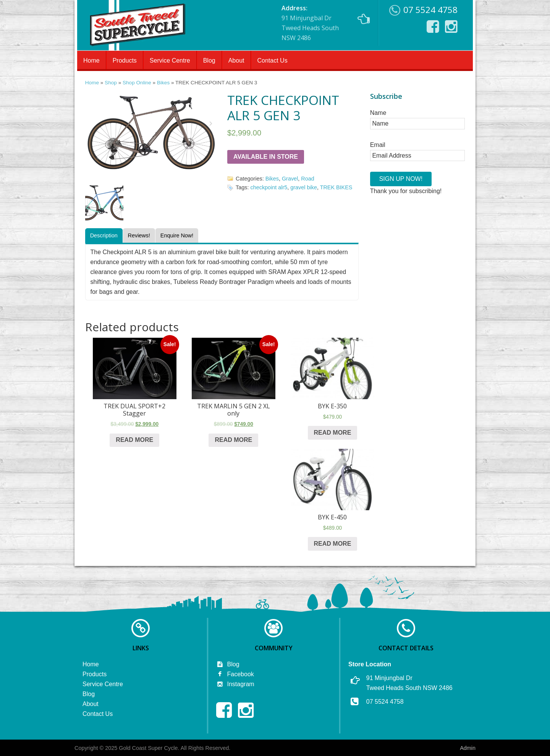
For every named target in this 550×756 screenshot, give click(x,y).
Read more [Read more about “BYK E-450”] (333, 544)
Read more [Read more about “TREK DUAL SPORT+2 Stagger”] (134, 440)
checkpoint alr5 (269, 187)
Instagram (235, 684)
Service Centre (170, 60)
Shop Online (137, 83)
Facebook (235, 674)
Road (307, 179)
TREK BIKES (336, 187)
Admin (468, 748)
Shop (111, 83)
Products (125, 60)
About (236, 60)
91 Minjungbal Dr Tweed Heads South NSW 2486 (326, 23)
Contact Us (273, 60)
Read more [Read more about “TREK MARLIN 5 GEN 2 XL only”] (233, 440)
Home (91, 60)
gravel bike (304, 187)
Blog (209, 60)
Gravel (290, 179)
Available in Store (266, 157)
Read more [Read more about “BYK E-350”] (333, 433)
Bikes (163, 83)
